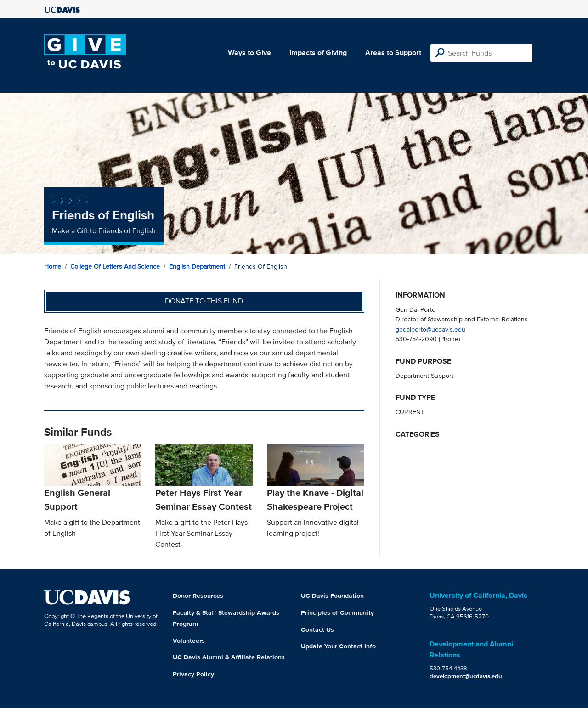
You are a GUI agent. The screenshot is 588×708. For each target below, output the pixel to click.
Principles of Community (337, 612)
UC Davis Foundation (332, 596)
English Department (197, 266)
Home (53, 266)
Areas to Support (393, 53)
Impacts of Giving (318, 53)
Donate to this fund (204, 301)
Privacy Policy (193, 674)
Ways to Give (249, 53)
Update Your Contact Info (338, 646)
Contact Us (317, 629)
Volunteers (189, 641)
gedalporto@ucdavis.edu (430, 329)
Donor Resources (198, 596)
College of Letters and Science (115, 266)
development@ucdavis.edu (466, 676)
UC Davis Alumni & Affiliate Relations (229, 657)
